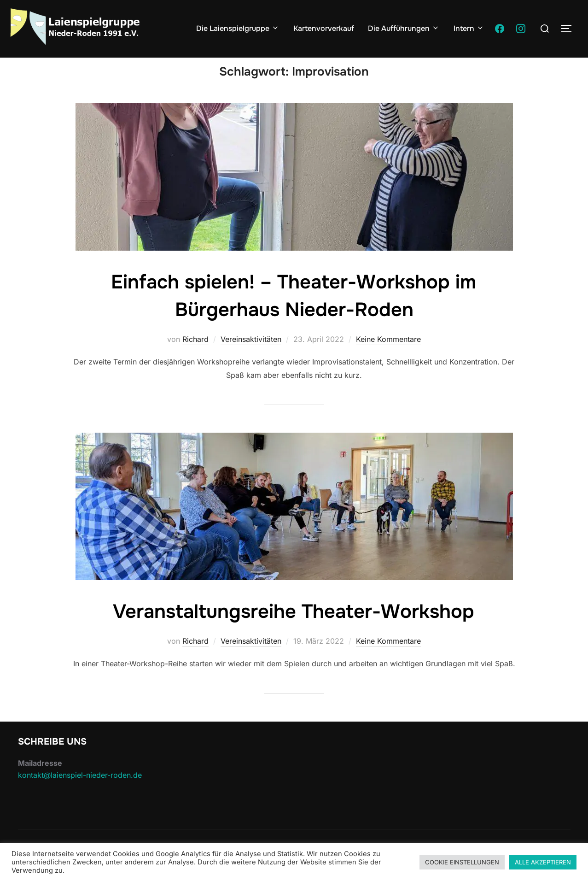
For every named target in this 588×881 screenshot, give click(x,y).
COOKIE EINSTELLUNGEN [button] (462, 862)
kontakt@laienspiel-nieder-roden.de (80, 792)
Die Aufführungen (404, 28)
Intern (469, 28)
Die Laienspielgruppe (238, 28)
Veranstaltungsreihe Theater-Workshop (294, 629)
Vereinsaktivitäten (251, 357)
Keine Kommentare (388, 357)
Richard (195, 357)
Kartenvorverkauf (324, 28)
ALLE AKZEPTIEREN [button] (543, 862)
